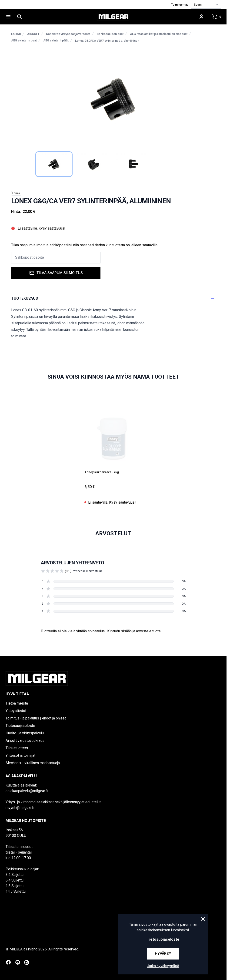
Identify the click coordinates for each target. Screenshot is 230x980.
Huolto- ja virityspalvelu (25, 733)
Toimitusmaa (180, 5)
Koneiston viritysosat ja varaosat (68, 34)
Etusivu (16, 34)
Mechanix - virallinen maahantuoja (33, 763)
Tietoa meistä (17, 703)
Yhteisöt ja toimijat (20, 755)
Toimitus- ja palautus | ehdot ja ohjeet (36, 718)
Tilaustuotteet (17, 748)
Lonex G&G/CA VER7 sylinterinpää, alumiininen (107, 41)
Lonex (16, 193)
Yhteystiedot (16, 711)
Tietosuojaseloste (20, 726)
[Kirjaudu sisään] (201, 17)
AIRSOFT (33, 34)
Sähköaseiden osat (110, 34)
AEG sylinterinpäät (56, 40)
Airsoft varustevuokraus (25, 741)
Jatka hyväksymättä (163, 966)
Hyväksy (163, 954)
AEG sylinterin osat (24, 40)
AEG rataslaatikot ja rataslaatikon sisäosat (159, 34)
